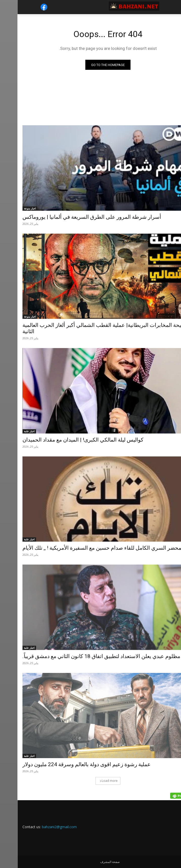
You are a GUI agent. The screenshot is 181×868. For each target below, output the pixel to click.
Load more (91, 781)
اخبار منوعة (12, 208)
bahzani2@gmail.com (42, 827)
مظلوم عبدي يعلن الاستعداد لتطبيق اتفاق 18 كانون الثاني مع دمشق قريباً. (84, 656)
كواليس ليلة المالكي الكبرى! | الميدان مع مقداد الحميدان (66, 440)
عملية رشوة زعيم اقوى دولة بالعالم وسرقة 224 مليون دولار (69, 764)
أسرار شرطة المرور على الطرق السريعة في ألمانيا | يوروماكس (74, 217)
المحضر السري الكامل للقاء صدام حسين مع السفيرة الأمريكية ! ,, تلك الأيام (86, 548)
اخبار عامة (12, 431)
